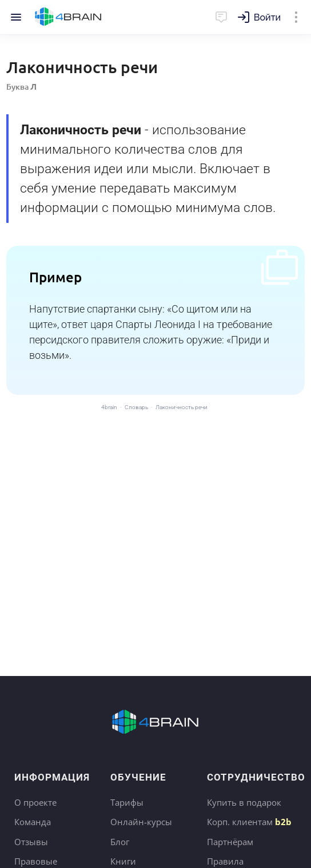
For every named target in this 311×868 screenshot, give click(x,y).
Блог (120, 842)
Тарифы (127, 802)
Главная (68, 17)
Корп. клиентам (249, 822)
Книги (123, 861)
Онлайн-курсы (141, 822)
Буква (21, 87)
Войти (267, 17)
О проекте (35, 802)
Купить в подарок (244, 802)
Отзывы (31, 842)
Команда (33, 822)
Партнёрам (230, 842)
